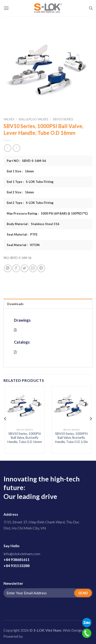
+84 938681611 (17, 559)
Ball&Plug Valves (34, 119)
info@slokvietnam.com (22, 554)
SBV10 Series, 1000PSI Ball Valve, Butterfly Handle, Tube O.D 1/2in (71, 438)
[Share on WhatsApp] (8, 268)
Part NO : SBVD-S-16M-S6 (26, 161)
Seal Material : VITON (23, 245)
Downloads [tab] (15, 304)
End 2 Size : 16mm (20, 192)
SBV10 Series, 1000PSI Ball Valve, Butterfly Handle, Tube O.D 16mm (25, 438)
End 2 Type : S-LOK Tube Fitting (30, 203)
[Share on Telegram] (41, 268)
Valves (9, 119)
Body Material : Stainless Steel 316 (33, 224)
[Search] (91, 8)
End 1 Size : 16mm (20, 171)
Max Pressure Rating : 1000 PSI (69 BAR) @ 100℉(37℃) (47, 213)
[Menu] (6, 8)
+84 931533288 (17, 566)
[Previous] (5, 419)
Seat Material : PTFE (22, 234)
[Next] (91, 419)
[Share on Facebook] (16, 268)
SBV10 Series (63, 119)
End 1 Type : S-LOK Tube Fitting (30, 182)
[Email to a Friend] (33, 268)
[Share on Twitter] (25, 268)
